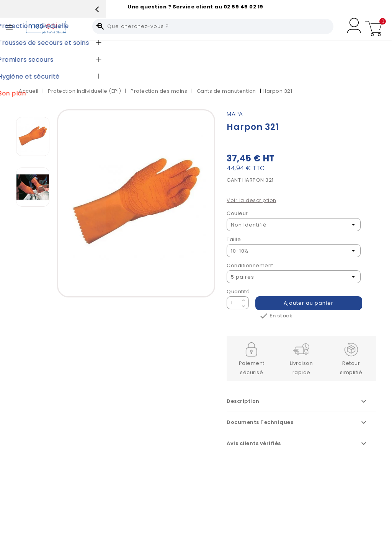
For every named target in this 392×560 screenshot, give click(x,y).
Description (297, 401)
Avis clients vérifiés (297, 443)
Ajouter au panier (309, 303)
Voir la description (252, 200)
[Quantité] (233, 303)
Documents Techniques (297, 422)
